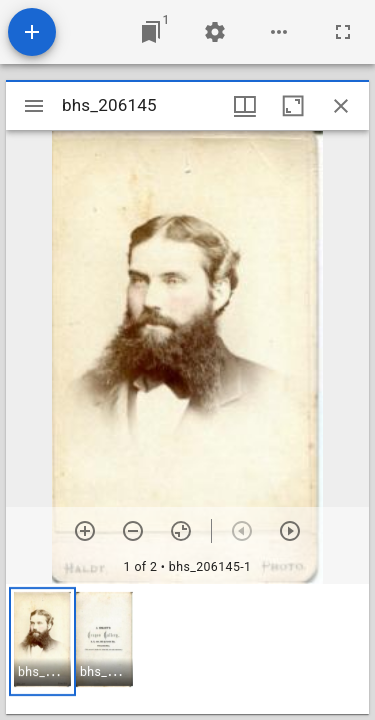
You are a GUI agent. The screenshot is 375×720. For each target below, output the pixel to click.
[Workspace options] (279, 32)
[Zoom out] (133, 531)
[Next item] (290, 531)
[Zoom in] (85, 531)
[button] (42, 641)
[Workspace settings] (215, 32)
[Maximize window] (293, 106)
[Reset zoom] (181, 531)
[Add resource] (32, 32)
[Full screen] (343, 32)
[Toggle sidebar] (34, 106)
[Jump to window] (151, 32)
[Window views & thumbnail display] (245, 106)
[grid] (187, 649)
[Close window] (341, 106)
